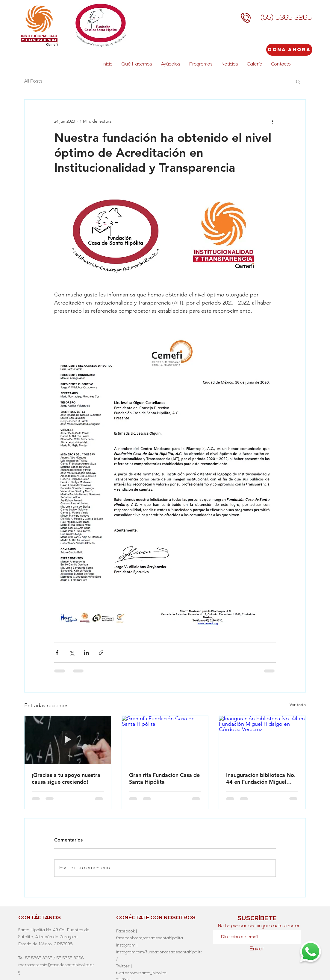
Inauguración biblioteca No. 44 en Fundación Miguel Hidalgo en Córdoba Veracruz (261, 778)
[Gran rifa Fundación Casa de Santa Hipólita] (165, 740)
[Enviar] (257, 949)
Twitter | (124, 966)
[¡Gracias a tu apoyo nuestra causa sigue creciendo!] (68, 740)
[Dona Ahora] (289, 50)
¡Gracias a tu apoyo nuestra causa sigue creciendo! (66, 778)
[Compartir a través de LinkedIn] (86, 653)
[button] (298, 81)
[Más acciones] (272, 121)
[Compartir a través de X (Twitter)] (72, 653)
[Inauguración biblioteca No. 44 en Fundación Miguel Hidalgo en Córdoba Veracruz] (262, 740)
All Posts (33, 82)
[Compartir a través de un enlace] (101, 653)
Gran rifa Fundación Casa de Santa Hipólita (164, 778)
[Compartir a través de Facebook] (57, 653)
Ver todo (298, 704)
